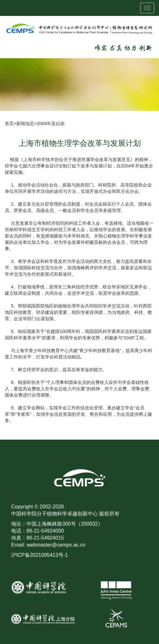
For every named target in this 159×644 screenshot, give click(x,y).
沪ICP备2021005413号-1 (40, 555)
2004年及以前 (51, 124)
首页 (9, 124)
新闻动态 (25, 124)
